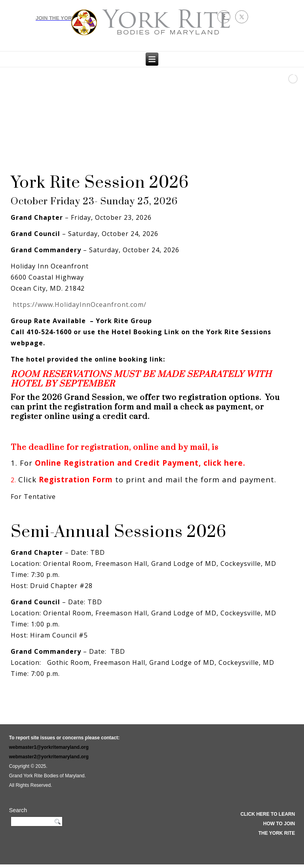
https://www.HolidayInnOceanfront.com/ (80, 305)
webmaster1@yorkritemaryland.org (49, 747)
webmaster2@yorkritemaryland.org (49, 757)
